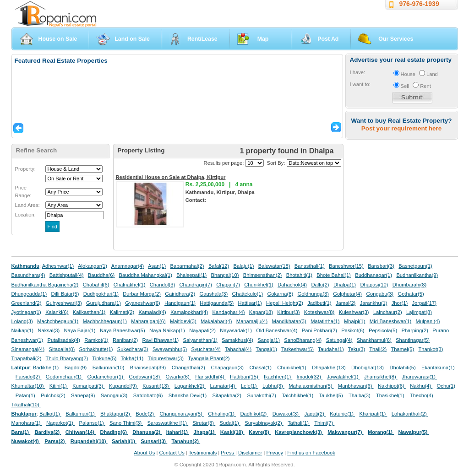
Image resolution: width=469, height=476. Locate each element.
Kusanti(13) (156, 386)
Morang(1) (381, 432)
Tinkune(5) (104, 358)
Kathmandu (26, 266)
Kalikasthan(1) (89, 312)
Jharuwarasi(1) (419, 377)
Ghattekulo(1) (247, 294)
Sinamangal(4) (28, 349)
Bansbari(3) (381, 266)
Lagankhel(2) (190, 386)
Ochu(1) (446, 386)
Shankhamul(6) (374, 340)
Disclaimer (250, 453)
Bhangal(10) (225, 275)
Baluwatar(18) (274, 266)
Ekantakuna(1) (438, 368)
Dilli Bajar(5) (65, 294)
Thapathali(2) (27, 358)
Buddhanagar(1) (374, 275)
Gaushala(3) (214, 294)
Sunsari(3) (154, 441)
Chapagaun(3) (228, 368)
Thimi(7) (324, 423)
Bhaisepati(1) (191, 275)
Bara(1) (21, 432)
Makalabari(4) (216, 321)
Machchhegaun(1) (58, 321)
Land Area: (27, 205)
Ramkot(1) (96, 340)
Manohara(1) (27, 423)
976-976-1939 (419, 4)
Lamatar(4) (224, 386)
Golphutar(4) (347, 294)
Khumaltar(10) (28, 386)
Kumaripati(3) (88, 386)
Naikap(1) (23, 330)
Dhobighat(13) (368, 368)
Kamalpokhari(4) (189, 312)
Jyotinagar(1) (26, 312)
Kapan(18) (261, 312)
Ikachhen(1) (278, 377)
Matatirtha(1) (325, 321)
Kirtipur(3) (288, 312)
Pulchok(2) (54, 395)
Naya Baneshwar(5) (123, 330)
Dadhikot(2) (254, 414)
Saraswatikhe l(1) (168, 423)
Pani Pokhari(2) (319, 330)
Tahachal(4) (238, 349)
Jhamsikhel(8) (381, 377)
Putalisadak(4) (64, 340)
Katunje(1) (342, 414)
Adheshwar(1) (58, 266)
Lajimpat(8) (419, 312)
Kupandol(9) (124, 386)
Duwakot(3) (286, 414)
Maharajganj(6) (148, 321)
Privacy (275, 453)
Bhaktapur (24, 414)
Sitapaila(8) (62, 349)
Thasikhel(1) (391, 395)
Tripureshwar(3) (166, 358)
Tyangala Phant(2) (209, 358)
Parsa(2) (55, 441)
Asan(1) (157, 266)
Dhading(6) (115, 432)
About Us (144, 453)
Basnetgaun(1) (415, 266)
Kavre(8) (260, 432)
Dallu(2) (320, 285)
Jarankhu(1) (374, 303)
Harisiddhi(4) (210, 377)
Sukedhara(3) (133, 349)
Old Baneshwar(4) (277, 330)
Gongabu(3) (380, 294)
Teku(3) (357, 349)
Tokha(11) (132, 358)
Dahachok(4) (292, 285)
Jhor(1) (400, 303)
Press (228, 453)
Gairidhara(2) (180, 294)
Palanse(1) (92, 423)
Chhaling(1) (222, 414)
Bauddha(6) (101, 275)
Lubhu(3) (273, 386)
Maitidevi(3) (183, 321)
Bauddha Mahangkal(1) (146, 275)
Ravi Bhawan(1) (161, 340)
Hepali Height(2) (285, 303)
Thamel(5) (402, 349)
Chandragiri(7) (196, 285)
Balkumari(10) (109, 368)
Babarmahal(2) (187, 266)
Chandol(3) (162, 285)
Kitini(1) (59, 386)
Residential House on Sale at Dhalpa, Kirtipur (171, 177)
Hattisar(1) (250, 303)
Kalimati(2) (122, 312)
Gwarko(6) (178, 377)
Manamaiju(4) (252, 321)
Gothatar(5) (411, 294)
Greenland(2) (27, 303)
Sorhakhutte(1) (96, 349)
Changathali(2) (189, 368)
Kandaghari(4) (229, 312)
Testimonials (203, 453)
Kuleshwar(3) (354, 312)
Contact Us (172, 453)
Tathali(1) (299, 423)
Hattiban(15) (245, 377)
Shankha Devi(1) (188, 395)
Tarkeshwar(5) (297, 349)
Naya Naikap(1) (167, 330)
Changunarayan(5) (181, 414)
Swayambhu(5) (170, 349)
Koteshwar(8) (319, 312)
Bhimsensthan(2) (263, 275)
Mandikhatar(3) (289, 321)
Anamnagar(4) (128, 266)
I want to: (360, 84)
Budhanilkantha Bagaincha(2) (45, 285)
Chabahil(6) (96, 285)
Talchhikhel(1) (298, 395)
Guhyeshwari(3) (64, 303)
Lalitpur (21, 368)
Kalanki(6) (57, 312)
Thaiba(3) (360, 395)
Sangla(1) (269, 340)
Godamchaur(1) (64, 377)
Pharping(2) (414, 330)
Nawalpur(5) (413, 432)
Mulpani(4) (428, 321)
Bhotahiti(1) (299, 275)
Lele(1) (250, 386)
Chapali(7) (228, 285)
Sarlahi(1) (124, 441)
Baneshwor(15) (346, 266)
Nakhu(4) (421, 386)
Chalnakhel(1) (130, 285)
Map (263, 39)
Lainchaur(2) (388, 312)
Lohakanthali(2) (410, 414)
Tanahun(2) (186, 441)
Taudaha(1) (331, 349)
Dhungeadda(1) (29, 294)
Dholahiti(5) (403, 368)
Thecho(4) (422, 395)
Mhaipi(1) (355, 321)
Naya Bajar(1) (80, 330)
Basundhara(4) (28, 275)
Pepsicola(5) (383, 330)
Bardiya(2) (48, 432)
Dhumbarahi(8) (410, 285)
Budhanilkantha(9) (417, 275)
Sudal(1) (230, 423)
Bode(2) (145, 414)
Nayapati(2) (202, 330)
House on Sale (58, 39)
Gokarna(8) (281, 294)
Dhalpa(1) (345, 285)
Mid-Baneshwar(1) (390, 321)
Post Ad (328, 39)
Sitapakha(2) (228, 395)
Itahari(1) (178, 432)
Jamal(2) (346, 303)
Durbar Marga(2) (142, 294)
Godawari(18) (145, 377)
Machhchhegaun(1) (105, 321)
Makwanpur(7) (345, 432)
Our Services (396, 39)
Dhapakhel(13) (330, 368)
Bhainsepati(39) (149, 368)
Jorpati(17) (424, 303)
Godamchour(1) (106, 377)
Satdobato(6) (149, 395)
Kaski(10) (232, 432)
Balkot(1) (50, 414)
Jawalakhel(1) (344, 377)
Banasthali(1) (310, 266)
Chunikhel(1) (259, 285)
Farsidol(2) (29, 377)
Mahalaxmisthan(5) (311, 386)
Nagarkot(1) (60, 423)
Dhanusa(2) (147, 432)
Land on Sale (132, 39)
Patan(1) (26, 395)
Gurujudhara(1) (104, 303)
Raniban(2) (125, 340)
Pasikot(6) (353, 330)
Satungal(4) (339, 340)
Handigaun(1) (180, 303)
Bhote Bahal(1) (334, 275)
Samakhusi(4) (237, 340)
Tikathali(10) (26, 405)
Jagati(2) (315, 414)
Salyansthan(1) (200, 340)
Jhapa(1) (205, 432)
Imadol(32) (310, 377)
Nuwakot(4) (26, 441)
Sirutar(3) (204, 423)
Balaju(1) (244, 266)
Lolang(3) (22, 321)
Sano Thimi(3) (126, 423)
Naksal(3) (49, 330)
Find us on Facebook (311, 453)
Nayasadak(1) (236, 330)
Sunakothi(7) (262, 395)
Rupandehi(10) (89, 441)
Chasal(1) (261, 368)
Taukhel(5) (331, 395)
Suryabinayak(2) (264, 423)
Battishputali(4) (67, 275)
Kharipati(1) (373, 414)
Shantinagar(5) (413, 340)
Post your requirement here (401, 128)
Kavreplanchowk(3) (299, 432)
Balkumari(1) (81, 414)
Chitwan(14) (81, 432)
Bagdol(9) (76, 368)
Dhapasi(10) (374, 285)
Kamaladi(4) (152, 312)
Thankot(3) (431, 349)
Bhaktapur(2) (116, 414)
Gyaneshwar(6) (142, 303)
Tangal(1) (266, 349)
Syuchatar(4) (206, 349)
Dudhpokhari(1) (101, 294)
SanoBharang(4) (303, 340)
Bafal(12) (219, 266)
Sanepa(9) (84, 395)
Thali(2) (378, 349)
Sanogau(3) (115, 395)
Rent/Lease (202, 39)
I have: (358, 72)
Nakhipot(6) (392, 386)
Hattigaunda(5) (217, 303)
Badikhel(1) (47, 368)
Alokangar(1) (93, 266)
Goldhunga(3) (313, 294)
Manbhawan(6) (356, 386)
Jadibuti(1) (319, 303)
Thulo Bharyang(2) (67, 358)
